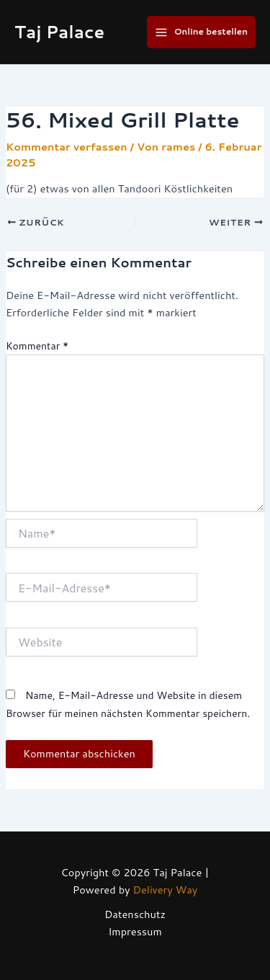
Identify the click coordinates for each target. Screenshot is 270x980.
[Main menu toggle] (201, 32)
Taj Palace (59, 32)
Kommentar (37, 346)
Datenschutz (135, 914)
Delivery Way (166, 890)
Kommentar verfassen (67, 147)
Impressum (135, 931)
